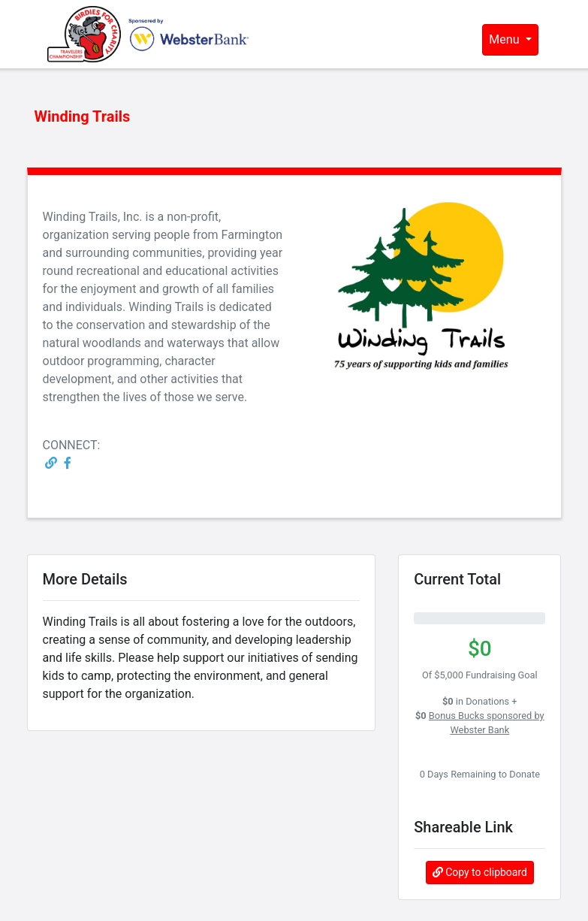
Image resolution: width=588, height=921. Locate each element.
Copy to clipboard (480, 872)
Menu (505, 39)
